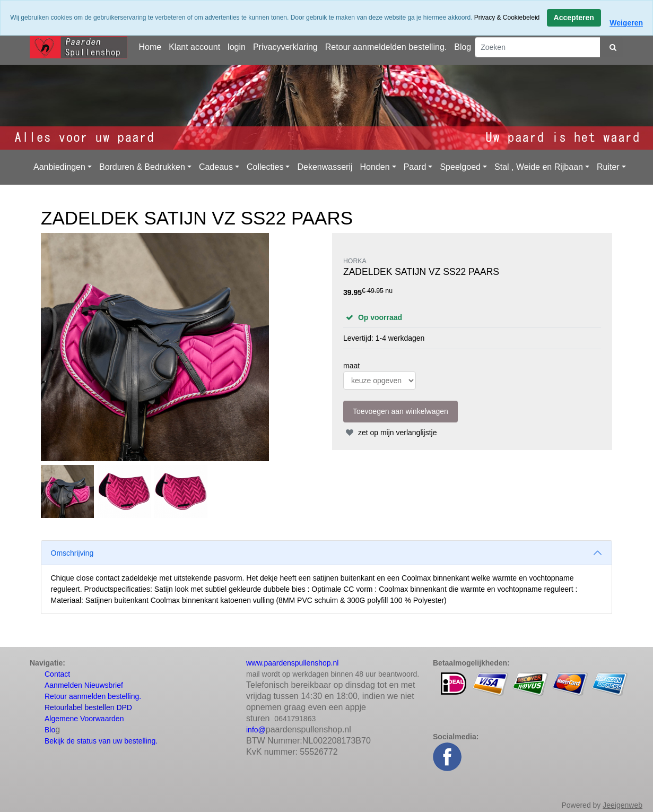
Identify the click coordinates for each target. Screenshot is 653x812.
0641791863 (295, 719)
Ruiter (608, 167)
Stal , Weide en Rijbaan (539, 167)
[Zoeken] (538, 47)
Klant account (194, 47)
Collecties (265, 167)
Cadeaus (216, 167)
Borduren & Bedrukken (142, 167)
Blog (463, 47)
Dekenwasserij (325, 167)
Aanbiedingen (59, 167)
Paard (415, 167)
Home (150, 47)
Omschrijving (72, 553)
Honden (375, 167)
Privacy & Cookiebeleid (507, 18)
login (237, 47)
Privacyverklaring (285, 47)
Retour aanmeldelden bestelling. (386, 47)
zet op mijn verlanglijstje (390, 433)
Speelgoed (460, 167)
